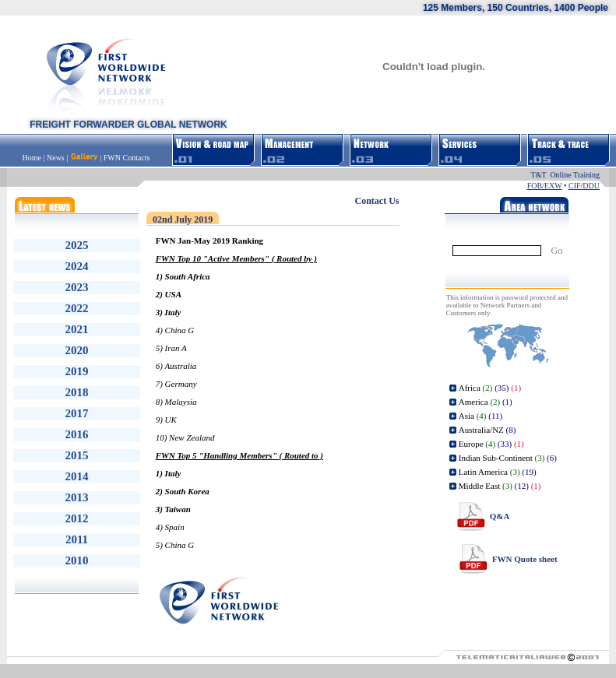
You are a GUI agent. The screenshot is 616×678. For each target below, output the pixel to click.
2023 (77, 287)
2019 (77, 371)
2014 (77, 476)
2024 (77, 266)
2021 (77, 329)
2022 (77, 308)
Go (557, 251)
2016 (77, 434)
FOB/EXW (545, 186)
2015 (77, 455)
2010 (77, 560)
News (56, 158)
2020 (77, 350)
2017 (77, 413)
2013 (77, 497)
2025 (77, 245)
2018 (77, 392)
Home (33, 158)
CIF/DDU (584, 186)
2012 (77, 518)
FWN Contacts (127, 158)
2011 (77, 539)
